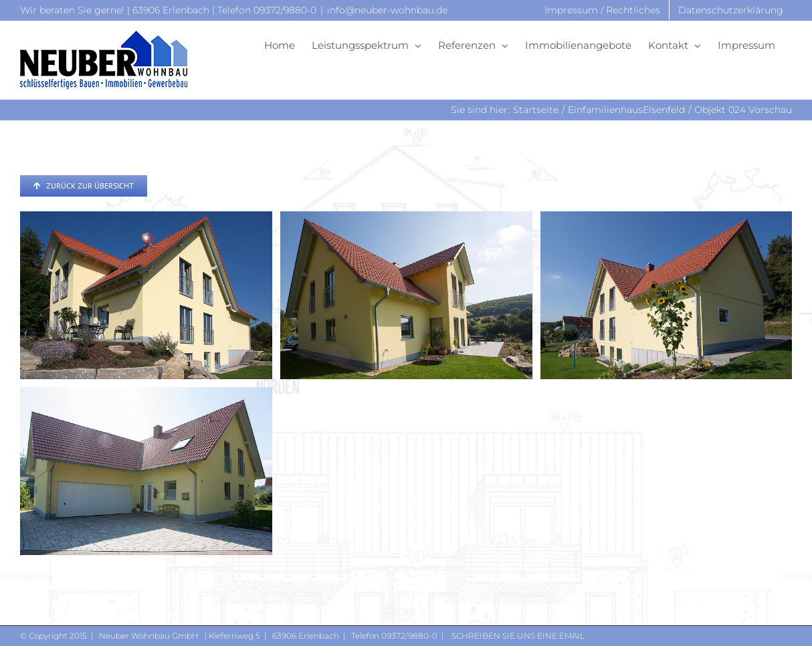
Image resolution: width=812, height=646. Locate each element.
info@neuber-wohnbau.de (387, 10)
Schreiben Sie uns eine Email (517, 636)
